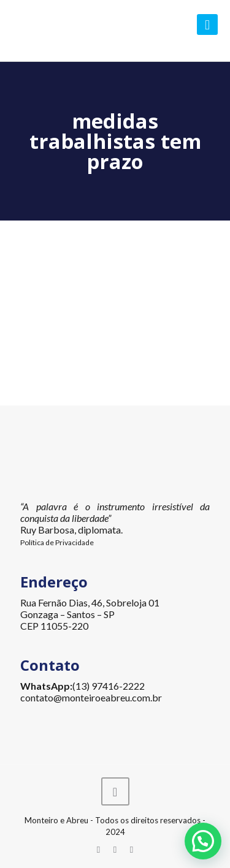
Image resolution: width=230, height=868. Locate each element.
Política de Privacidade (57, 542)
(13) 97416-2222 (109, 686)
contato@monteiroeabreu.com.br (91, 697)
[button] (203, 841)
